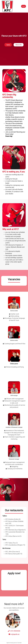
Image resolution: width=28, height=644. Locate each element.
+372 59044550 (15, 631)
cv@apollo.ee (15, 634)
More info (19, 49)
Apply (24, 6)
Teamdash (19, 643)
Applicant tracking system (11, 643)
